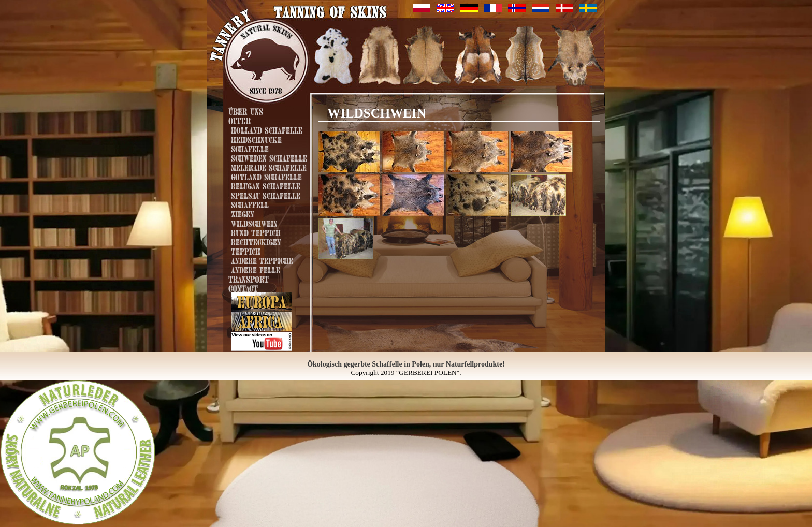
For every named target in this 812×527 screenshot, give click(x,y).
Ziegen (243, 213)
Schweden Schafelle (269, 157)
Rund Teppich (256, 232)
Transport (249, 278)
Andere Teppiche (262, 260)
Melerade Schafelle (269, 167)
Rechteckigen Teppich (256, 246)
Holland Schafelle (267, 129)
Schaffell (250, 204)
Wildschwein (254, 223)
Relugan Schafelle (266, 185)
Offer (240, 120)
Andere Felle (256, 269)
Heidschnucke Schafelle (256, 143)
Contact (243, 288)
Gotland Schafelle (266, 176)
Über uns (246, 111)
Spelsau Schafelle (266, 195)
